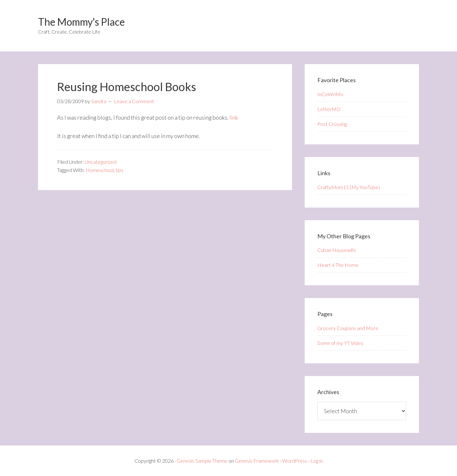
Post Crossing (332, 124)
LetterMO (329, 109)
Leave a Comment (134, 101)
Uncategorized (101, 162)
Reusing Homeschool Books (127, 87)
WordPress (295, 461)
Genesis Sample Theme (202, 461)
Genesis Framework (257, 461)
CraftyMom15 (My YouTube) (349, 187)
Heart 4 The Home (338, 265)
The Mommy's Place (81, 22)
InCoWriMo (330, 94)
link (234, 117)
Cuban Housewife (337, 250)
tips (119, 170)
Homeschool (100, 170)
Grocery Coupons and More (348, 328)
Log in (317, 461)
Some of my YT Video (340, 343)
